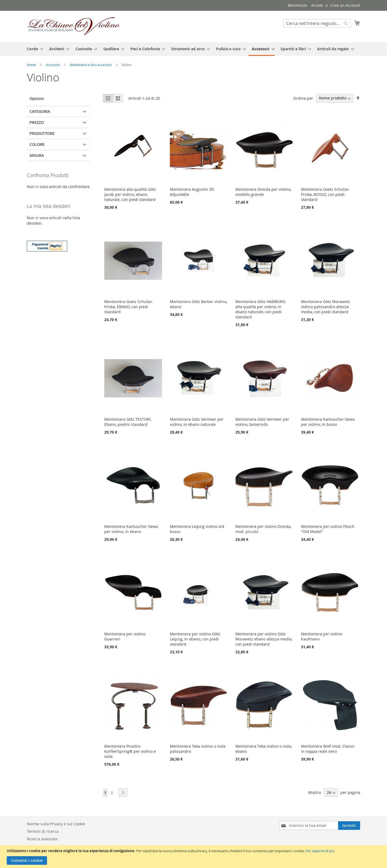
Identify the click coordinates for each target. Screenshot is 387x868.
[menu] (193, 49)
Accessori (53, 65)
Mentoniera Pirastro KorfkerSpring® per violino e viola (130, 751)
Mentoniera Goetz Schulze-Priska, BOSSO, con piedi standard (325, 194)
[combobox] (317, 23)
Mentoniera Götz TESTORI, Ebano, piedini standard (128, 422)
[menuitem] (33, 49)
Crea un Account (345, 5)
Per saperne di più (320, 851)
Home (32, 65)
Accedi (317, 5)
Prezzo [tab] (37, 122)
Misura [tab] (37, 155)
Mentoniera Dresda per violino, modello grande (263, 192)
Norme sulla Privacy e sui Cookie (56, 824)
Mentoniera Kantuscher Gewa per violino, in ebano (131, 529)
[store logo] (74, 26)
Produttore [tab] (42, 133)
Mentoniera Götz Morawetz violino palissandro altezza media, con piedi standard (325, 307)
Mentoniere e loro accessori (91, 65)
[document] (194, 857)
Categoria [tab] (40, 111)
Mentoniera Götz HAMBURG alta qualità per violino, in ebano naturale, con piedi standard (260, 309)
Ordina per (303, 98)
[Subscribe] (349, 826)
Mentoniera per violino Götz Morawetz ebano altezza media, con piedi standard (264, 639)
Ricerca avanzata (42, 839)
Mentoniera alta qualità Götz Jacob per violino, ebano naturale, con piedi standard (130, 194)
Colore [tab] (37, 144)
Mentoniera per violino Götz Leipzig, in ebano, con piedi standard (195, 639)
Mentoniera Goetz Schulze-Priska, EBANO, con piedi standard (129, 307)
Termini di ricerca (43, 831)
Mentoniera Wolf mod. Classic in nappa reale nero (328, 749)
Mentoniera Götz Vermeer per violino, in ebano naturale (197, 422)
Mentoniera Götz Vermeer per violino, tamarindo (262, 422)
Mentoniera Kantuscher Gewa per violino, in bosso (328, 422)
